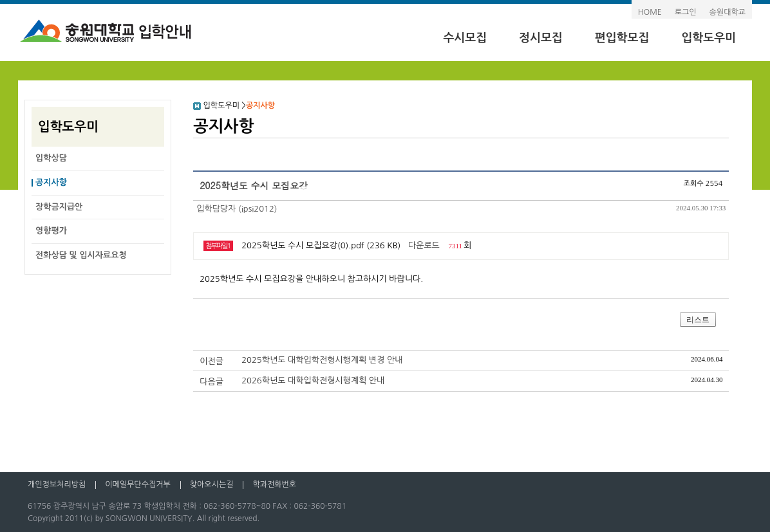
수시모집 (465, 38)
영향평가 (51, 231)
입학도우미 (709, 38)
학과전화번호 (274, 484)
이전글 (211, 361)
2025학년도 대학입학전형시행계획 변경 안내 (322, 360)
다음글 (211, 382)
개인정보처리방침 (57, 484)
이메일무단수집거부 (138, 484)
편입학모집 (622, 38)
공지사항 (51, 182)
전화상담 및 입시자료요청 (81, 255)
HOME (650, 12)
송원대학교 (728, 12)
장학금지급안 (59, 207)
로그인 (686, 12)
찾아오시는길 (212, 484)
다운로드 (424, 245)
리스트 (698, 320)
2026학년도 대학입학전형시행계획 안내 (313, 381)
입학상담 (51, 158)
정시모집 (541, 38)
